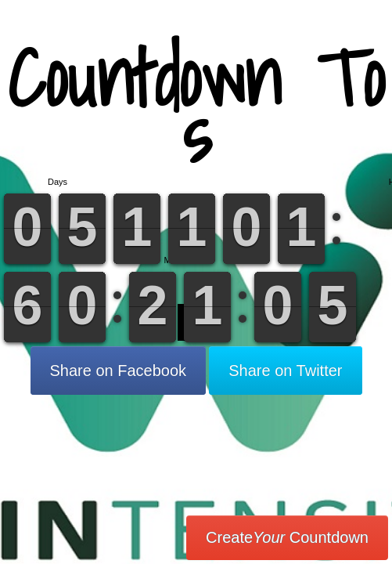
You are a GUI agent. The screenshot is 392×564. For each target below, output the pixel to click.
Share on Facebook (119, 371)
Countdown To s (196, 105)
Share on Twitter (285, 371)
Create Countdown (287, 537)
